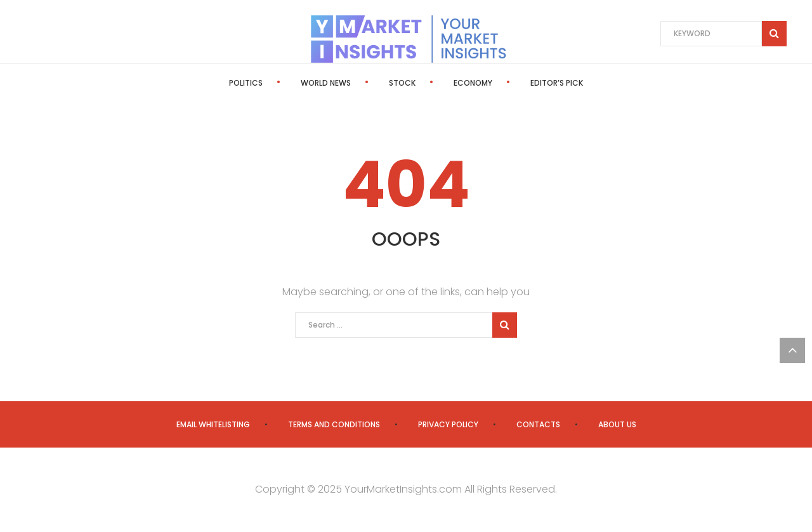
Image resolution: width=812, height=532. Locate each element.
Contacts (538, 424)
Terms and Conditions (334, 424)
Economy (473, 83)
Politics (246, 83)
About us (617, 424)
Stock (402, 83)
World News (326, 83)
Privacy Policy (448, 424)
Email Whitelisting (213, 424)
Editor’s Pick (557, 83)
